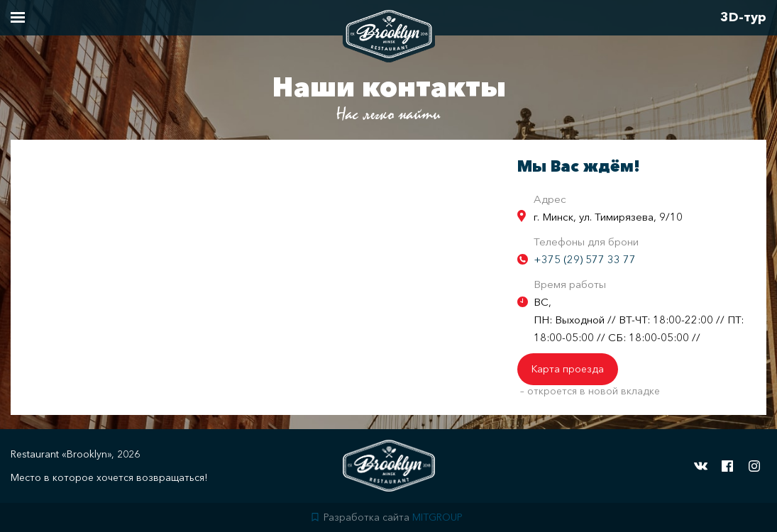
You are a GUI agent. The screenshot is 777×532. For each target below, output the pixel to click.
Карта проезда (568, 369)
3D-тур (743, 17)
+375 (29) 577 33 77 (585, 259)
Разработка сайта (387, 517)
